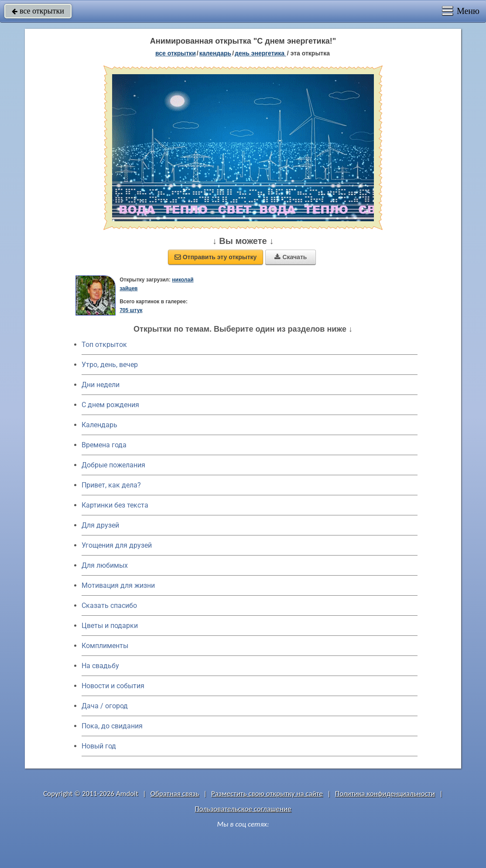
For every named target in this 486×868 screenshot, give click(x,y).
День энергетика (260, 53)
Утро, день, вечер (110, 365)
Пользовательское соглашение (243, 809)
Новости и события (113, 686)
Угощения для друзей (117, 545)
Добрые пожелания (113, 465)
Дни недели (101, 385)
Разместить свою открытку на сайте (267, 794)
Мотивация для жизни (118, 585)
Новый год (99, 746)
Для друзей (100, 525)
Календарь (216, 53)
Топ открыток (104, 345)
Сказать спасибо (109, 606)
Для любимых (105, 565)
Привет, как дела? (111, 485)
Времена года (104, 445)
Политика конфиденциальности (385, 794)
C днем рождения (110, 405)
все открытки (38, 11)
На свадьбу (100, 666)
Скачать (291, 257)
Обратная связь (175, 794)
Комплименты (105, 646)
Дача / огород (105, 706)
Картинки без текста (115, 505)
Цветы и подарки (110, 626)
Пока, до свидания (112, 726)
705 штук (131, 310)
